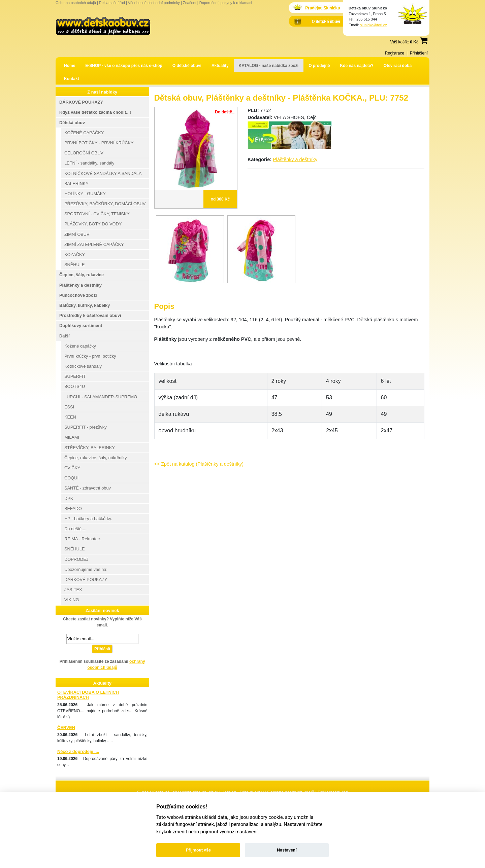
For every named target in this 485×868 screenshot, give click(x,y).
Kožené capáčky (80, 346)
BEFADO (73, 509)
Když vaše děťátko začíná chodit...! (95, 112)
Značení (190, 3)
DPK (69, 498)
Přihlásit (102, 649)
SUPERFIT (75, 376)
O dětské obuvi (187, 66)
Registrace (395, 53)
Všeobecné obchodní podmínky (154, 3)
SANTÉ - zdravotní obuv (88, 488)
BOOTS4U (75, 386)
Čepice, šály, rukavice (82, 275)
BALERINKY (76, 184)
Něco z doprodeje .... (78, 751)
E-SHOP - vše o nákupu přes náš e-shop (124, 66)
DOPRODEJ (76, 559)
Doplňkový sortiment (81, 325)
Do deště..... (76, 529)
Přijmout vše (198, 850)
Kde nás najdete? (357, 66)
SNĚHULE (74, 265)
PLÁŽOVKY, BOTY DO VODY (93, 224)
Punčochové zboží (78, 295)
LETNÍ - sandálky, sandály (89, 163)
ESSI (69, 407)
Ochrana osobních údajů (76, 3)
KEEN (70, 417)
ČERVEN (66, 728)
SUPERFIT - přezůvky (86, 427)
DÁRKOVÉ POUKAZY (81, 102)
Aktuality (220, 66)
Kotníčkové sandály (83, 366)
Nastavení (287, 850)
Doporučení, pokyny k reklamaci (226, 3)
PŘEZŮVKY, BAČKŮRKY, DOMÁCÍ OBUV (105, 204)
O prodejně (319, 66)
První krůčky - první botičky (90, 356)
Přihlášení (419, 53)
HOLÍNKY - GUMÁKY (85, 194)
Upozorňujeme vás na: (86, 569)
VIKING (72, 600)
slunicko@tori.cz (374, 25)
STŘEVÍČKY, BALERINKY (90, 448)
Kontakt (72, 79)
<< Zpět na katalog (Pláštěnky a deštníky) (199, 464)
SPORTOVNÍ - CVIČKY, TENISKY (97, 214)
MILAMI (72, 437)
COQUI (71, 478)
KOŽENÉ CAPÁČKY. (84, 133)
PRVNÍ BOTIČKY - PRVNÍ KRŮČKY (99, 143)
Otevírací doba (398, 66)
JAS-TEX (73, 590)
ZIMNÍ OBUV (77, 234)
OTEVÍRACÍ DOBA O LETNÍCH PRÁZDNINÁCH (88, 695)
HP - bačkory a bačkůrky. (88, 519)
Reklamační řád (112, 3)
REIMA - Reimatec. (83, 539)
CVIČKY (72, 468)
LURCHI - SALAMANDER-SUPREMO (101, 397)
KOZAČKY (75, 255)
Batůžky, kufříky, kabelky (85, 305)
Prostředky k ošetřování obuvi (90, 315)
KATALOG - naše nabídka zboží (269, 66)
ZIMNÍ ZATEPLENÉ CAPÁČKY (94, 244)
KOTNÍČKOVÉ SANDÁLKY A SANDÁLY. (103, 173)
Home (70, 66)
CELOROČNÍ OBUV (84, 153)
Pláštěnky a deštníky (295, 159)
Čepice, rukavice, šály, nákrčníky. (96, 458)
